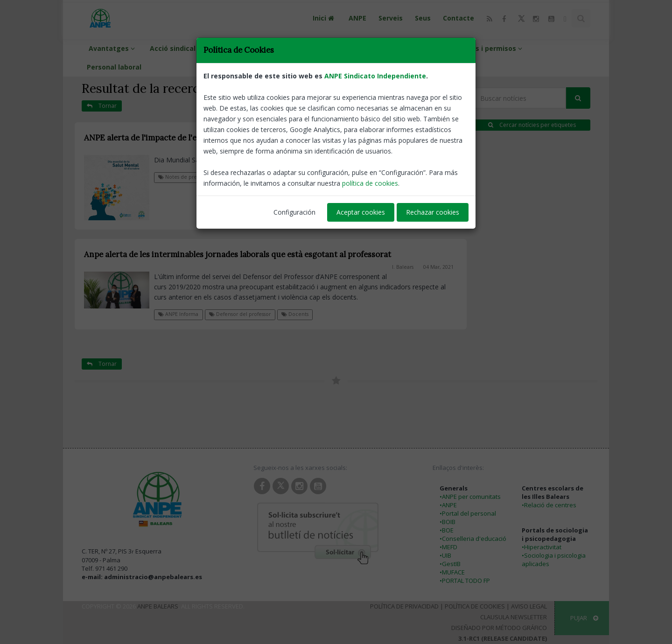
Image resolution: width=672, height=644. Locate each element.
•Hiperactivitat (542, 547)
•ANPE (448, 505)
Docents (295, 314)
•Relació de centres (549, 505)
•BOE (447, 530)
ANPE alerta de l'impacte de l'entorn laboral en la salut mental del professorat (228, 138)
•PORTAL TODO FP (465, 581)
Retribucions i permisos (481, 48)
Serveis (391, 18)
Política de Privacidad (404, 606)
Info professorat (249, 48)
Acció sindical (177, 48)
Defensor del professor (248, 177)
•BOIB (448, 522)
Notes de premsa (182, 177)
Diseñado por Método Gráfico (499, 628)
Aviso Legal (529, 606)
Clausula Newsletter (514, 617)
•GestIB (450, 564)
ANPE (357, 18)
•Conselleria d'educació (473, 539)
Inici (325, 18)
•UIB (445, 555)
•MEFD (448, 547)
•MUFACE (452, 572)
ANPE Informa (178, 314)
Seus (423, 18)
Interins (311, 48)
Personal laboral (114, 67)
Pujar (584, 618)
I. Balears (403, 150)
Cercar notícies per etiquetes (532, 125)
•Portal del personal (468, 513)
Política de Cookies (475, 606)
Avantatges (113, 48)
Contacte (458, 18)
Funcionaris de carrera (383, 48)
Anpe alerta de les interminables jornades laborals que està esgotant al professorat (238, 254)
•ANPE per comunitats (470, 497)
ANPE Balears (158, 606)
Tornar (102, 106)
